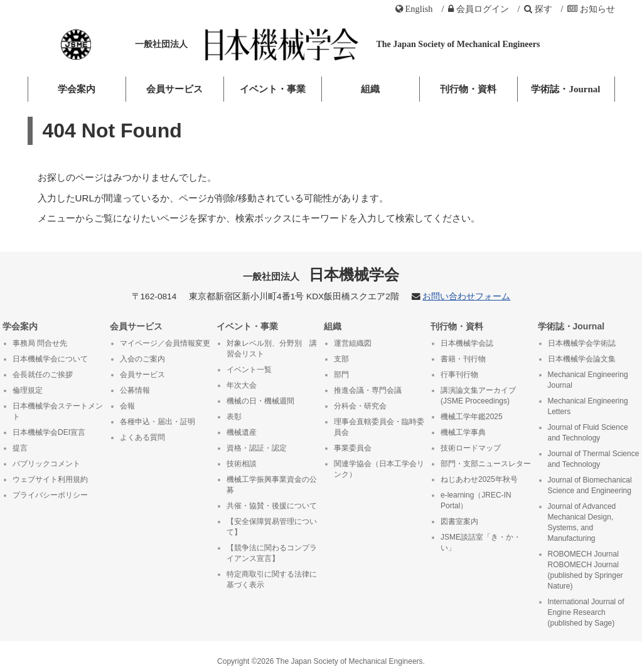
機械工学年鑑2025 (472, 417)
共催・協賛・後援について (272, 506)
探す (538, 9)
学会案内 (77, 89)
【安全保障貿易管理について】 (272, 527)
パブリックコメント (46, 464)
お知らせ (591, 9)
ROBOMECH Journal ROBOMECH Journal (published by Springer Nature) (586, 570)
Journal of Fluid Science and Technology (588, 433)
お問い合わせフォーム (466, 296)
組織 (370, 89)
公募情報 (135, 390)
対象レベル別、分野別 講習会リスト (272, 349)
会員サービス (174, 89)
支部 (341, 359)
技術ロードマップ (471, 448)
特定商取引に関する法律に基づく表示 (272, 579)
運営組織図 (353, 343)
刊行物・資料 (468, 89)
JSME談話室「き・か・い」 (481, 542)
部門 (341, 375)
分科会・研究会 (360, 406)
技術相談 (242, 464)
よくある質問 (142, 437)
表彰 (234, 417)
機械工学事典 (463, 432)
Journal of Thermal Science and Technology (594, 459)
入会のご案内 (142, 359)
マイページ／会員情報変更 (165, 343)
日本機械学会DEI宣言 (49, 432)
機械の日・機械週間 (260, 401)
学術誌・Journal (565, 89)
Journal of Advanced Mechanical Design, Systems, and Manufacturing (582, 522)
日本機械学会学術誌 (582, 343)
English (414, 9)
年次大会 (242, 385)
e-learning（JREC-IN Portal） (476, 500)
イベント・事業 (273, 89)
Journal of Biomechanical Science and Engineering (590, 485)
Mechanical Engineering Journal (588, 380)
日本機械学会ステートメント (58, 411)
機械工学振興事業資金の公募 (272, 485)
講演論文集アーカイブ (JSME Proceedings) (478, 396)
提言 (20, 448)
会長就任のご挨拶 (43, 375)
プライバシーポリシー (50, 495)
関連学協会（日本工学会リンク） (379, 469)
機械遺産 (242, 432)
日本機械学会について (50, 359)
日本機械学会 (321, 275)
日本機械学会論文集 (582, 359)
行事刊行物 (459, 375)
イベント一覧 (249, 370)
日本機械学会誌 (467, 343)
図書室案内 (459, 521)
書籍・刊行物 (463, 359)
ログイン (479, 9)
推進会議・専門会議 (368, 390)
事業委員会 (353, 448)
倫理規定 (28, 390)
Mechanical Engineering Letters (588, 406)
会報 (127, 406)
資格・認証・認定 (257, 448)
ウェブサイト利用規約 (50, 479)
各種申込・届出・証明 (158, 422)
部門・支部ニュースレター (486, 464)
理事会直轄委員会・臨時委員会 (379, 427)
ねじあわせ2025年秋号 (479, 479)
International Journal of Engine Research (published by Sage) (586, 612)
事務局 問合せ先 (40, 343)
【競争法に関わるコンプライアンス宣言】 (272, 553)
